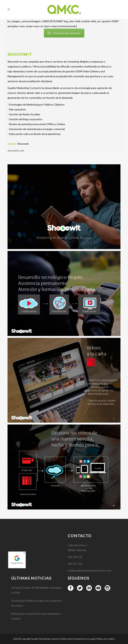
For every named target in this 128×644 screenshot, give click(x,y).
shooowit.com (16, 150)
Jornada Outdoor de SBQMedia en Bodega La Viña (36, 609)
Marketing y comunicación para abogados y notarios (36, 635)
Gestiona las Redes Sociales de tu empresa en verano (37, 622)
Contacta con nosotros (64, 33)
